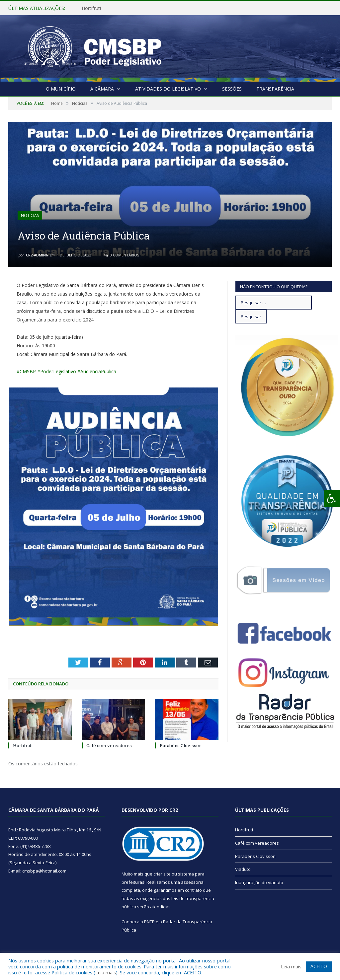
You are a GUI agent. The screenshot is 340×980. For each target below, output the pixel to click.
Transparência (275, 89)
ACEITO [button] (319, 966)
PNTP (149, 922)
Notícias (30, 215)
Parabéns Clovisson (181, 745)
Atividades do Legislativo (168, 89)
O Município (61, 89)
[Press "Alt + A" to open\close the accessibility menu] (332, 498)
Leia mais (106, 972)
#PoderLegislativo (57, 371)
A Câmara (102, 89)
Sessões (232, 89)
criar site (162, 874)
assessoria (192, 882)
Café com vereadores (109, 745)
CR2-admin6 (37, 255)
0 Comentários (122, 255)
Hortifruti (91, 8)
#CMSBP (26, 371)
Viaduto (243, 869)
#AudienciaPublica (97, 371)
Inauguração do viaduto (259, 882)
